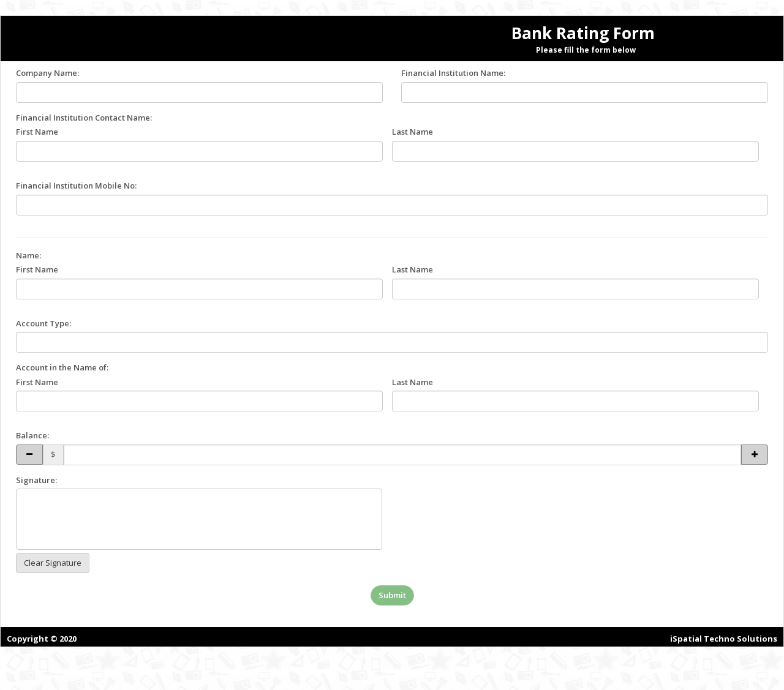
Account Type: (43, 323)
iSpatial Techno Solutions (724, 639)
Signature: (36, 480)
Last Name (413, 132)
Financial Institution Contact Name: (84, 118)
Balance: (32, 435)
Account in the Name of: (62, 367)
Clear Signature (53, 563)
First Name (37, 132)
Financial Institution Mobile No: (76, 186)
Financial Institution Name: (453, 73)
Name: (28, 255)
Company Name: (47, 73)
